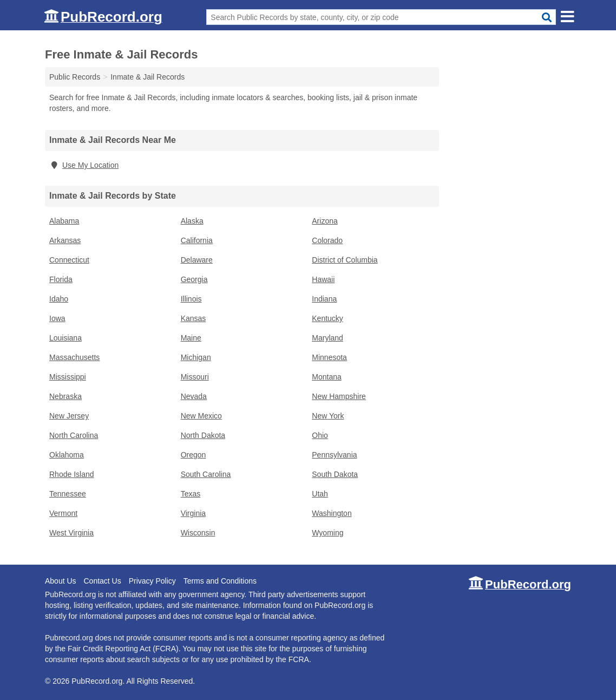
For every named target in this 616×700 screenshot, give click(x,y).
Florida (61, 279)
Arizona (325, 221)
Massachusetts (74, 357)
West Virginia (71, 533)
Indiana (324, 299)
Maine (191, 338)
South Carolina (206, 474)
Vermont (63, 513)
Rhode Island (72, 474)
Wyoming (327, 533)
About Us (61, 581)
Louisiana (65, 338)
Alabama (64, 221)
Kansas (194, 318)
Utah (320, 494)
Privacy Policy (152, 581)
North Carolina (74, 435)
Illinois (191, 299)
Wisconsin (198, 533)
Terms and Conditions (220, 581)
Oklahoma (67, 455)
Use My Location (84, 165)
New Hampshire (339, 396)
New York (328, 416)
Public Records (75, 77)
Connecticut (69, 260)
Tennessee (68, 494)
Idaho (59, 299)
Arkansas (65, 240)
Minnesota (329, 357)
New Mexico (201, 416)
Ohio (320, 435)
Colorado (327, 240)
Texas (191, 494)
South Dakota (335, 474)
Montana (326, 377)
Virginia (193, 513)
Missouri (195, 377)
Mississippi (68, 377)
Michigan (196, 357)
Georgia (194, 279)
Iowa (57, 318)
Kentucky (327, 318)
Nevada (194, 396)
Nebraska (65, 396)
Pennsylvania (334, 455)
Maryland (327, 338)
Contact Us (102, 581)
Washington (332, 513)
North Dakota (203, 435)
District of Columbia (345, 260)
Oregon (194, 455)
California (197, 240)
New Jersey (69, 416)
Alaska (192, 221)
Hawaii (323, 279)
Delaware (197, 260)
